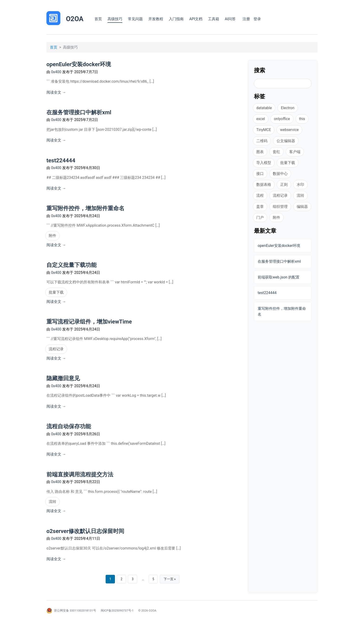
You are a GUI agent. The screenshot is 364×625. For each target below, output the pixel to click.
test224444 (61, 160)
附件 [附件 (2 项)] (276, 218)
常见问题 (135, 19)
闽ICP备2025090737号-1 (117, 611)
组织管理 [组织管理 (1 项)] (280, 207)
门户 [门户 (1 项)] (260, 218)
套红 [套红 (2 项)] (276, 152)
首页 (98, 19)
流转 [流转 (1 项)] (300, 195)
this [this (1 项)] (302, 119)
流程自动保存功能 (69, 426)
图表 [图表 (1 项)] (260, 152)
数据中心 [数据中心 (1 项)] (280, 174)
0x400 (57, 72)
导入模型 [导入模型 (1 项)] (264, 163)
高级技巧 (115, 19)
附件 (52, 236)
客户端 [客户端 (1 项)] (295, 152)
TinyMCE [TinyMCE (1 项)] (264, 130)
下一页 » (170, 579)
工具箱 (214, 19)
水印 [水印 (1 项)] (300, 185)
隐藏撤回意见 (63, 378)
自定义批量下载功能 (71, 265)
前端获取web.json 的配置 (279, 277)
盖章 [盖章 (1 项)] (260, 207)
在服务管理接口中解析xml (79, 112)
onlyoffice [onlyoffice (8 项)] (282, 119)
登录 (257, 19)
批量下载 (56, 292)
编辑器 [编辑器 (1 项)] (302, 207)
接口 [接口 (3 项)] (260, 174)
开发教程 (156, 19)
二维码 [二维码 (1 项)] (262, 141)
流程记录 (56, 349)
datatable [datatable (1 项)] (264, 108)
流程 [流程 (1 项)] (260, 195)
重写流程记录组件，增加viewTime (89, 322)
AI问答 (230, 19)
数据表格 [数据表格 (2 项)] (264, 185)
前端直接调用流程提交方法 (80, 474)
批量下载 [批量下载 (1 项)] (288, 163)
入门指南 (176, 19)
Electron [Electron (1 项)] (288, 108)
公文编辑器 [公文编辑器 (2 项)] (286, 141)
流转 (52, 502)
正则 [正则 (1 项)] (284, 185)
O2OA (75, 19)
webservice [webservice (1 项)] (289, 130)
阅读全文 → (56, 92)
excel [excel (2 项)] (261, 119)
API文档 (196, 19)
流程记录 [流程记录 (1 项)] (280, 195)
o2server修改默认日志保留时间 (85, 531)
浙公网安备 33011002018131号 (75, 611)
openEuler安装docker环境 (79, 64)
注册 (246, 19)
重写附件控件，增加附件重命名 (85, 208)
